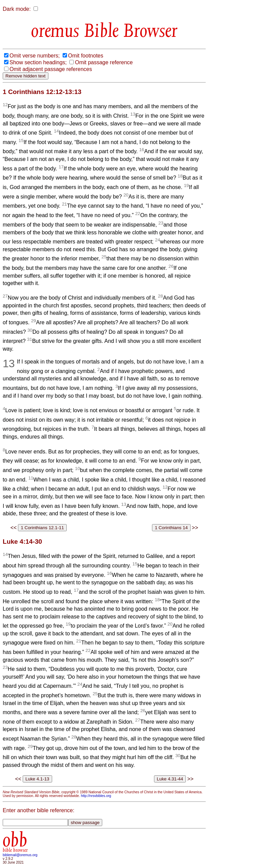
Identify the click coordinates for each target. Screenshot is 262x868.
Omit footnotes (86, 56)
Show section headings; (38, 62)
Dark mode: (17, 9)
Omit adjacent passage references (51, 69)
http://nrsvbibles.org (96, 796)
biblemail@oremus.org (20, 855)
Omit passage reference (104, 62)
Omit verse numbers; (35, 56)
